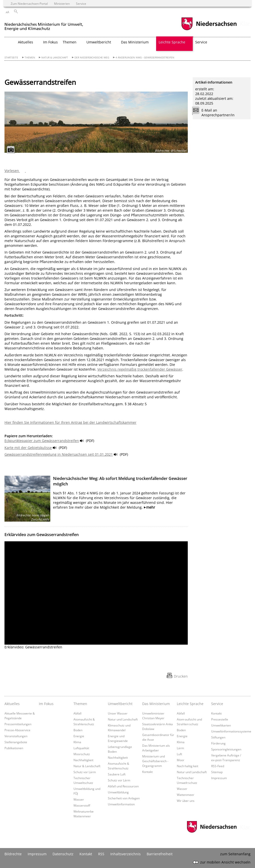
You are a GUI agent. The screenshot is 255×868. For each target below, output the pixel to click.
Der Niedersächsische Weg (92, 58)
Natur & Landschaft (55, 58)
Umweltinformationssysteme (231, 731)
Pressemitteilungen (18, 724)
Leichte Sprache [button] (172, 42)
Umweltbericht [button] (99, 42)
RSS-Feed (218, 766)
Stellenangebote (16, 742)
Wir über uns (186, 801)
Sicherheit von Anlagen (124, 798)
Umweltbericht (120, 704)
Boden (78, 730)
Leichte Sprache (190, 704)
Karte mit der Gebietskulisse (28, 448)
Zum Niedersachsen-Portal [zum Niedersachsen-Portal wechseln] (29, 3)
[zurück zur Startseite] (44, 25)
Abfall (77, 713)
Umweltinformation (121, 804)
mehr (151, 507)
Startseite (11, 58)
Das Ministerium (156, 704)
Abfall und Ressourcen (123, 786)
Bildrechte (13, 854)
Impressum (219, 778)
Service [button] (201, 42)
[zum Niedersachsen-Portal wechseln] (209, 30)
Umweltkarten (221, 725)
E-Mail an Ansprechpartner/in (215, 113)
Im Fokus (50, 42)
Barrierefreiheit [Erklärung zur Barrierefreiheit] (160, 854)
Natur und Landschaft (123, 719)
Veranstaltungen (16, 736)
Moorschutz (82, 754)
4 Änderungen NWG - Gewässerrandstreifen (145, 58)
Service (217, 704)
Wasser (79, 799)
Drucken (181, 676)
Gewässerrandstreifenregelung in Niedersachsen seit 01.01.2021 (59, 454)
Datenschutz (63, 854)
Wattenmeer (186, 795)
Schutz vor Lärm (85, 772)
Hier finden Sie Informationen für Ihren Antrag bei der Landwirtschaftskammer (70, 422)
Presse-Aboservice (17, 730)
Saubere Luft (117, 774)
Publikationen (14, 748)
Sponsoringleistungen (226, 749)
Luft (179, 754)
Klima (77, 742)
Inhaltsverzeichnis (126, 854)
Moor (181, 760)
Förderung (218, 743)
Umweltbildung (118, 792)
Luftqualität (81, 748)
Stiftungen (218, 737)
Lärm (180, 748)
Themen (30, 58)
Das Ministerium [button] (135, 42)
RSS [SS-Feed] (101, 854)
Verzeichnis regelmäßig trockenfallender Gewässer (140, 369)
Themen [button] (70, 42)
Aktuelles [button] (26, 42)
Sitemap (217, 772)
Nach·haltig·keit (188, 766)
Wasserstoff (82, 805)
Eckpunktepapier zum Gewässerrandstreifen (42, 441)
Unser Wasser (118, 713)
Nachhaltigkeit (83, 760)
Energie (79, 736)
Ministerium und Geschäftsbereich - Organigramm (155, 761)
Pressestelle (220, 719)
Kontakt (147, 772)
